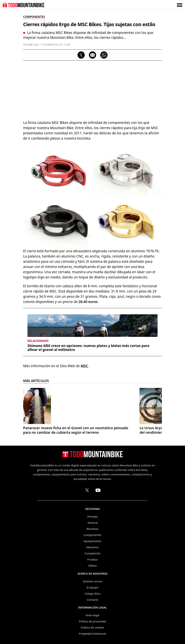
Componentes (93, 535)
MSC (84, 366)
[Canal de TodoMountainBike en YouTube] (98, 490)
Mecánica (92, 547)
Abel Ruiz (33, 45)
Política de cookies (92, 627)
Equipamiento (92, 541)
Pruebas (92, 559)
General (92, 523)
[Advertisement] (92, 89)
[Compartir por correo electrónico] (92, 55)
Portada (92, 516)
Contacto (92, 600)
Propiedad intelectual (92, 634)
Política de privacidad (92, 621)
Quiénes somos (93, 581)
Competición (93, 553)
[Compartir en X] (81, 55)
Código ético (92, 594)
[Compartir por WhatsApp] (104, 55)
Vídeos (93, 566)
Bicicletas (92, 529)
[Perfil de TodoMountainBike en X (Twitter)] (87, 490)
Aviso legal (92, 615)
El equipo (92, 587)
